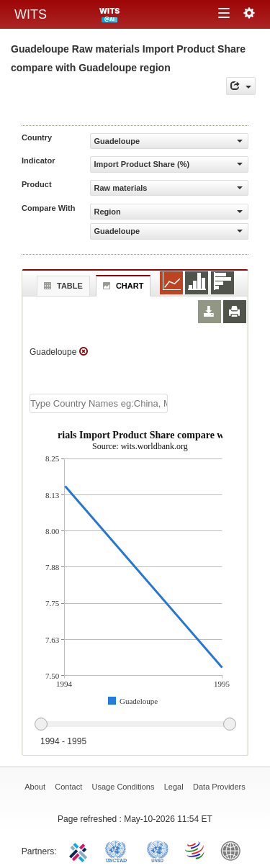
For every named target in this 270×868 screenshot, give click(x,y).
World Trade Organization (196, 850)
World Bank (234, 850)
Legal (174, 787)
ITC (81, 850)
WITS (31, 14)
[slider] (135, 725)
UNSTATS (158, 850)
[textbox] (99, 403)
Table (62, 286)
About (35, 787)
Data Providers (219, 787)
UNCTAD (119, 850)
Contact (68, 787)
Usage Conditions (123, 787)
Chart (122, 286)
